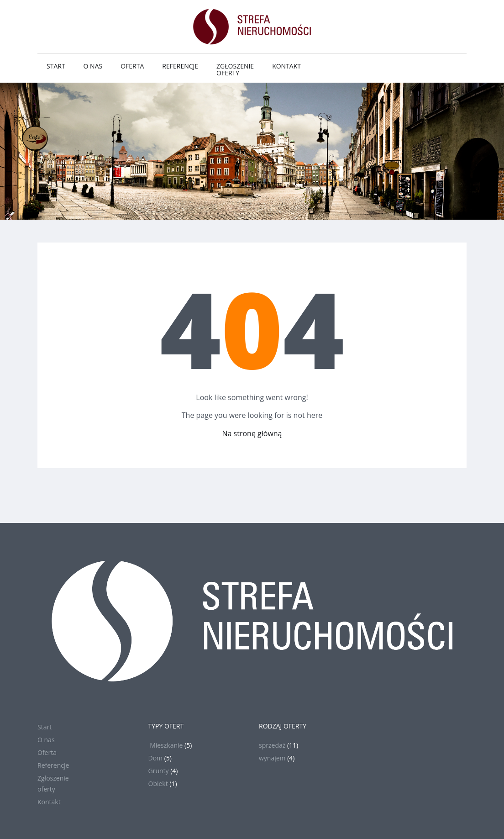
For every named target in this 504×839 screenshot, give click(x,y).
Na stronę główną (252, 433)
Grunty (159, 771)
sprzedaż (272, 745)
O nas (93, 66)
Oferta (132, 66)
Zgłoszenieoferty (235, 69)
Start (56, 66)
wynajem (272, 758)
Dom (156, 758)
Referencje (180, 66)
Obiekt (158, 784)
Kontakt (286, 66)
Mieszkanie (166, 745)
